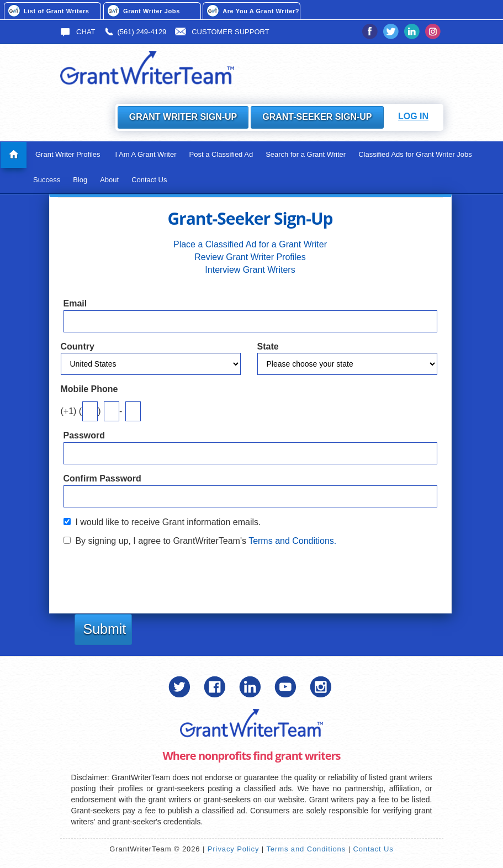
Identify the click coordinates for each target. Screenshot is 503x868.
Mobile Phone (89, 389)
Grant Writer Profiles (68, 154)
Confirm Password (102, 478)
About (109, 180)
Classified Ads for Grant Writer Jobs (415, 154)
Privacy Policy (234, 849)
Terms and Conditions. (292, 541)
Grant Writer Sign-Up (183, 117)
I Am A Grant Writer (146, 154)
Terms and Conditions (306, 849)
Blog (80, 180)
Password (84, 435)
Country (78, 346)
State (268, 346)
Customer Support (222, 32)
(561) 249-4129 (135, 32)
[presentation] (147, 575)
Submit (105, 629)
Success (47, 180)
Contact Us (149, 180)
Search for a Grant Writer (306, 154)
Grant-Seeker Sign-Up (317, 117)
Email (75, 303)
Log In (413, 116)
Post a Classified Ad (221, 154)
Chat (78, 32)
